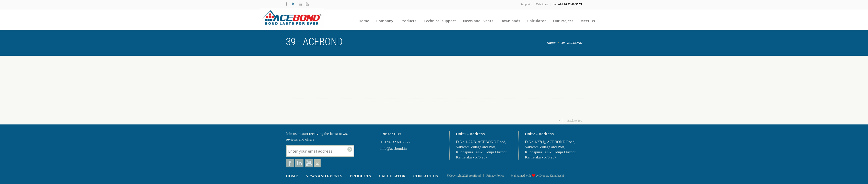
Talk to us (542, 4)
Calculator (537, 21)
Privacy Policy (496, 176)
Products (408, 21)
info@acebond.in (394, 148)
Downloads (510, 21)
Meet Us (588, 21)
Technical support (440, 21)
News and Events (478, 21)
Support (525, 4)
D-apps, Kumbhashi (552, 176)
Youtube (309, 163)
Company (385, 21)
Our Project (563, 21)
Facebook (290, 163)
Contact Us (426, 176)
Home (364, 21)
